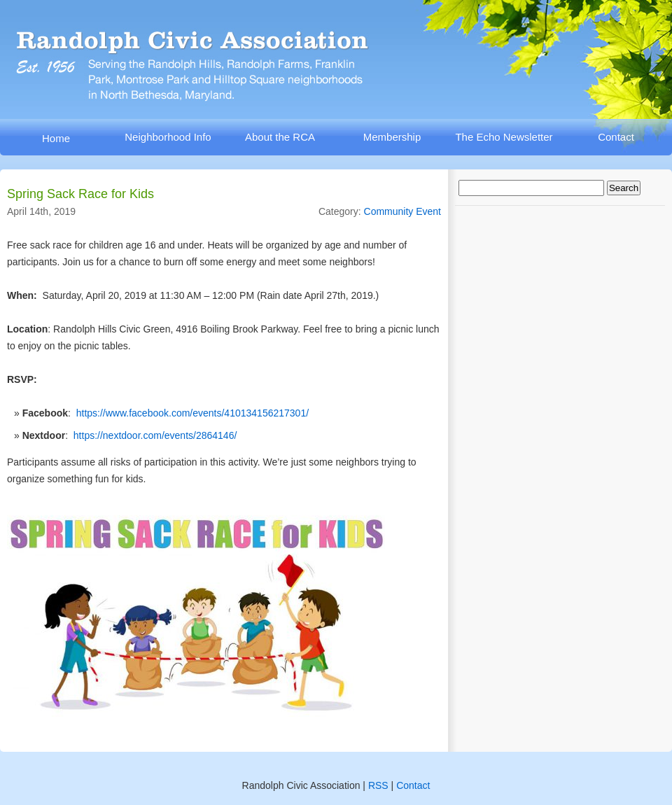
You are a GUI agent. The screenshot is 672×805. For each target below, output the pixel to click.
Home (56, 138)
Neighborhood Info (168, 137)
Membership (392, 137)
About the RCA (280, 137)
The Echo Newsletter (504, 137)
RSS (378, 785)
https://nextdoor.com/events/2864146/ (155, 435)
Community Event (402, 211)
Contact (616, 137)
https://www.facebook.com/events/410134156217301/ (192, 413)
